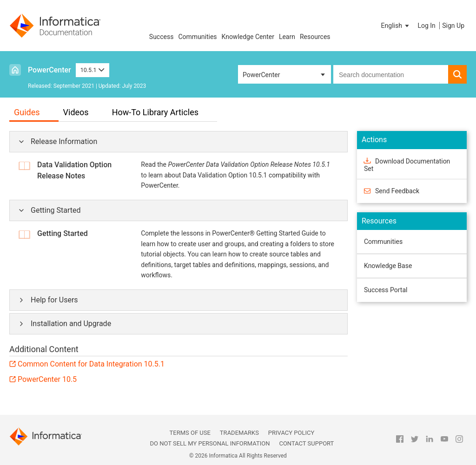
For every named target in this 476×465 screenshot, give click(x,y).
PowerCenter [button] (261, 75)
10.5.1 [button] (93, 70)
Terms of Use (190, 433)
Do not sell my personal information (210, 443)
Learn (287, 37)
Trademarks (239, 433)
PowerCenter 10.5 (47, 379)
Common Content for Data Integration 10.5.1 (91, 364)
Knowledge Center (248, 37)
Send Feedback (397, 191)
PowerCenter (50, 70)
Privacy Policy (291, 433)
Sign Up (453, 26)
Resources (315, 37)
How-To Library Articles (155, 112)
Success (162, 37)
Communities (197, 37)
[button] (396, 26)
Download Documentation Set (407, 165)
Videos (76, 112)
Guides (27, 112)
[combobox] (391, 74)
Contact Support (306, 443)
